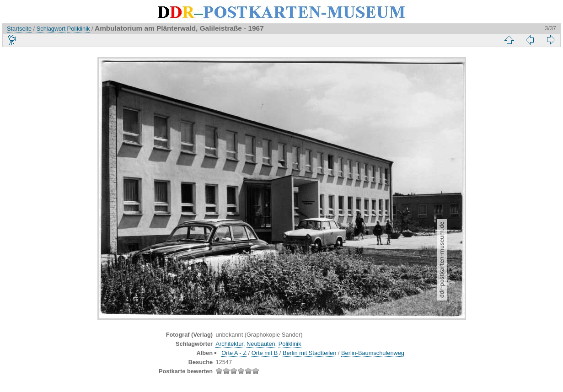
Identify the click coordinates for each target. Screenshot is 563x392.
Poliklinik (79, 29)
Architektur (229, 344)
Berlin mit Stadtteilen (309, 353)
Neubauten (261, 344)
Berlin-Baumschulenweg (373, 353)
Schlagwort (51, 29)
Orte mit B (265, 353)
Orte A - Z (234, 353)
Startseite (19, 29)
